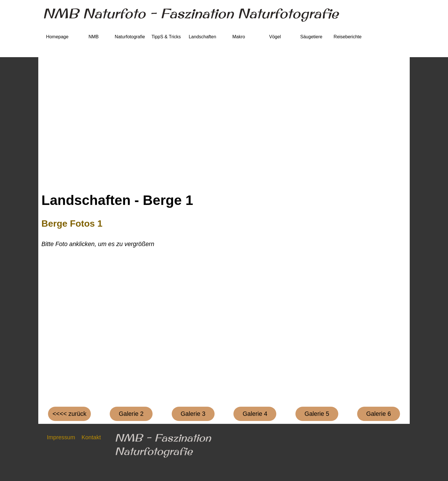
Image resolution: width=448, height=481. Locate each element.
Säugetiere (311, 37)
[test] (131, 414)
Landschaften (202, 37)
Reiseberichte (348, 37)
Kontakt (91, 437)
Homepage (57, 37)
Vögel (275, 37)
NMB (94, 37)
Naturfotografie (130, 37)
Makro (239, 37)
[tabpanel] (224, 233)
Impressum (61, 437)
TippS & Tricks (166, 37)
